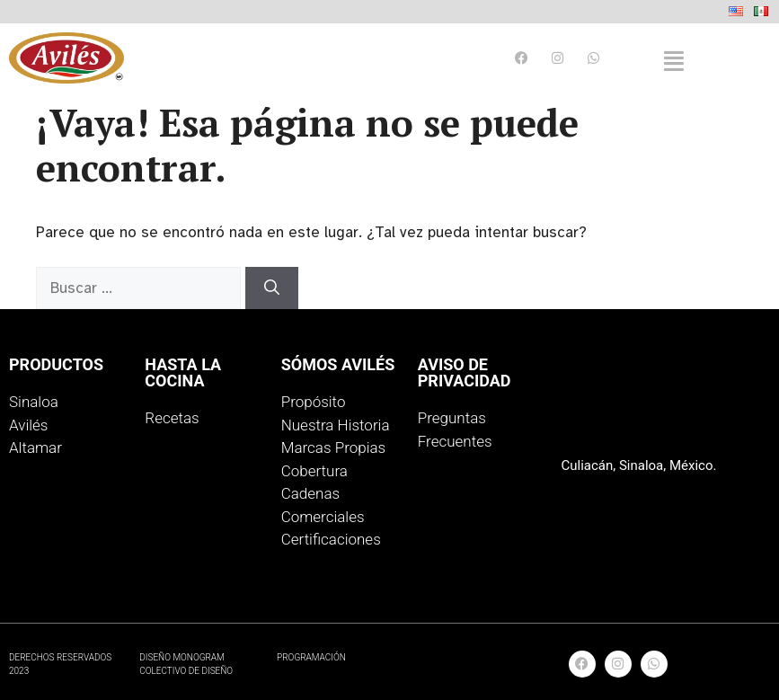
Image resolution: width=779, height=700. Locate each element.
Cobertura (314, 471)
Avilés (28, 425)
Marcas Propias (334, 447)
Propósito (314, 402)
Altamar (35, 447)
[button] (674, 61)
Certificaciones (331, 539)
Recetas (172, 418)
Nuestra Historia (336, 425)
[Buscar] (272, 288)
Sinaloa (34, 402)
